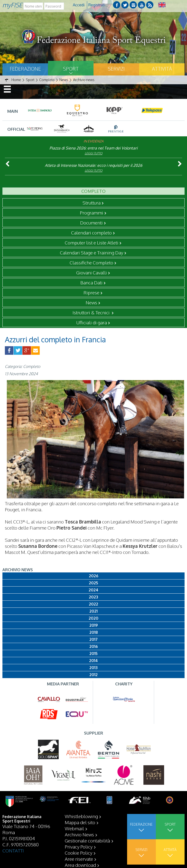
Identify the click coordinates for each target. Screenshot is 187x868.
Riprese (91, 292)
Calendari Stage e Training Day (92, 252)
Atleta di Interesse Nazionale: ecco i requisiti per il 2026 (93, 165)
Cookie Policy (79, 853)
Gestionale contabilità (87, 840)
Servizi (116, 69)
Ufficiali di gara (92, 322)
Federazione (25, 69)
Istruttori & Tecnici (92, 312)
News (91, 302)
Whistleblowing (81, 816)
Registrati (97, 5)
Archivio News (79, 834)
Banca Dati (91, 282)
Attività (162, 69)
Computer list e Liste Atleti (92, 243)
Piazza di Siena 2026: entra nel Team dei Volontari (93, 148)
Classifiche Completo (91, 262)
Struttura (92, 203)
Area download (80, 865)
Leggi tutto (94, 153)
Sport (71, 69)
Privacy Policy (79, 847)
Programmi (92, 213)
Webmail (74, 828)
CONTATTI (13, 850)
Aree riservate (79, 859)
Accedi (79, 5)
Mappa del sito (80, 822)
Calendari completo (91, 233)
